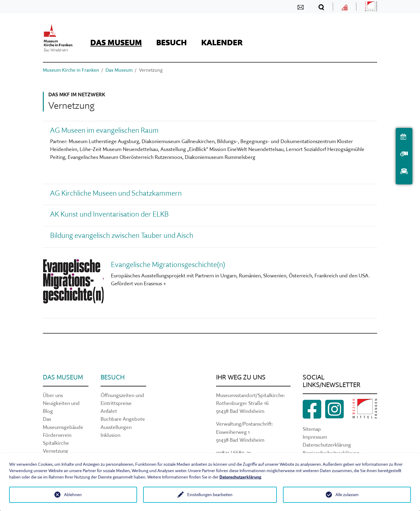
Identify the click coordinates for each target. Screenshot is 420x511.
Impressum (315, 437)
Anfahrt (109, 411)
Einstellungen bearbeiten (210, 495)
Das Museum (63, 377)
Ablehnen (73, 495)
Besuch (113, 377)
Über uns (53, 395)
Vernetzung (55, 451)
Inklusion (110, 435)
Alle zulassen (347, 495)
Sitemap (312, 429)
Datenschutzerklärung (327, 445)
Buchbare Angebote (123, 419)
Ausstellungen (116, 427)
